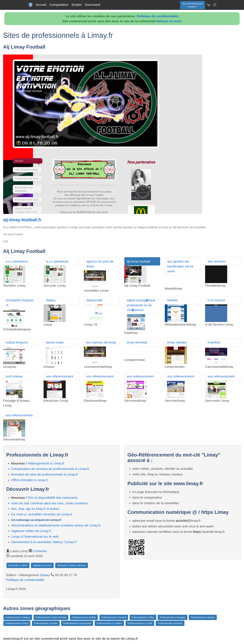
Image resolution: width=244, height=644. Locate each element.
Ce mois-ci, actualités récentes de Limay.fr (42, 514)
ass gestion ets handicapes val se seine (180, 266)
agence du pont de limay (100, 264)
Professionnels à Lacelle (46, 623)
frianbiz (173, 300)
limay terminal (137, 342)
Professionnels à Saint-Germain (51, 617)
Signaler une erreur (42, 565)
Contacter (40, 551)
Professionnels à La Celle (140, 623)
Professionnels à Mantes (203, 617)
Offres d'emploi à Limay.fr (30, 480)
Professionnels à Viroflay (84, 617)
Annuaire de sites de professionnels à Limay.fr (45, 474)
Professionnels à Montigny (172, 617)
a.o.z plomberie (17, 261)
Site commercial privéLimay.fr (192, 5)
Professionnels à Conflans (109, 623)
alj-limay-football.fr (22, 220)
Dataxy (45, 575)
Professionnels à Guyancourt (77, 623)
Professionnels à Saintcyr (18, 617)
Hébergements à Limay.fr (46, 463)
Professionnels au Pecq (17, 623)
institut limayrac (17, 342)
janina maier (55, 342)
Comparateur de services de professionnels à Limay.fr (50, 469)
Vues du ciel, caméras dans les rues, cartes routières (50, 503)
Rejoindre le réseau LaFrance (72, 565)
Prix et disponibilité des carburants (53, 498)
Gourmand (92, 5)
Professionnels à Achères (170, 623)
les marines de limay (101, 342)
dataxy (51, 300)
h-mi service (216, 300)
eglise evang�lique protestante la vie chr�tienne (141, 305)
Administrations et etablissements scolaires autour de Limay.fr (56, 525)
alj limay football (138, 261)
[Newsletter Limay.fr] (208, 5)
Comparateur (59, 5)
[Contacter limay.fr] (215, 5)
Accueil (41, 5)
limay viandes (177, 342)
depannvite (94, 300)
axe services (217, 261)
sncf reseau (14, 376)
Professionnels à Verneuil (114, 617)
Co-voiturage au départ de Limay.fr (36, 520)
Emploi (77, 5)
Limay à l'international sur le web (35, 536)
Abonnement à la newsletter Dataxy (44, 542)
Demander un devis (18, 565)
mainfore (214, 342)
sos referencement (60, 376)
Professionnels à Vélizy (143, 617)
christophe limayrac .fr (20, 303)
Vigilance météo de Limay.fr (31, 531)
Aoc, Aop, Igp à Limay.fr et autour (35, 509)
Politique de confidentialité (158, 16)
